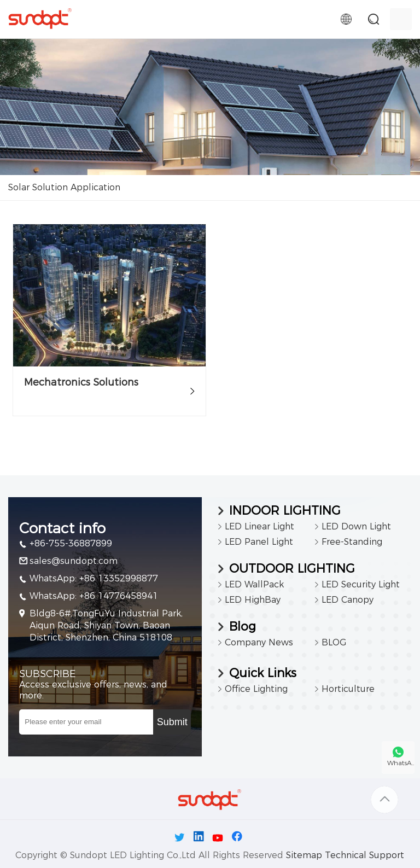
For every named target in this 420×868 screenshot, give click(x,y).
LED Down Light (356, 526)
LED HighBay (253, 600)
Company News (259, 642)
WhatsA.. (401, 763)
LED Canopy (348, 600)
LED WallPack (254, 584)
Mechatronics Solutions (81, 382)
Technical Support (364, 855)
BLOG (334, 642)
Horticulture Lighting (348, 690)
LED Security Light (361, 584)
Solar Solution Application (64, 187)
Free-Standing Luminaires (352, 543)
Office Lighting (256, 689)
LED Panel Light (259, 542)
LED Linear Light (259, 526)
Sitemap (304, 855)
